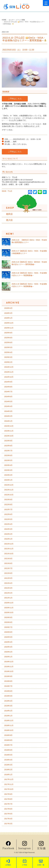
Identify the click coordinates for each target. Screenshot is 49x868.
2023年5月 (8, 460)
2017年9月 (8, 794)
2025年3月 (8, 357)
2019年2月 (8, 711)
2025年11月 (9, 328)
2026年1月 (8, 318)
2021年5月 (8, 578)
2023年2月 (8, 475)
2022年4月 (8, 524)
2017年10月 (9, 789)
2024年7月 (8, 392)
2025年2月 (8, 362)
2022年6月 (8, 514)
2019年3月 (8, 706)
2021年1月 (8, 598)
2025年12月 (9, 323)
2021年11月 (9, 549)
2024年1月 (8, 421)
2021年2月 (8, 593)
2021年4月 (8, 583)
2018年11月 (9, 725)
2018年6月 (8, 750)
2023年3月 (8, 470)
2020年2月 (8, 652)
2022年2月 (8, 534)
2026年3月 (8, 313)
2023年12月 (9, 426)
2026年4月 (8, 308)
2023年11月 (9, 431)
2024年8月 (8, 387)
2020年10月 (9, 612)
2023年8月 (8, 446)
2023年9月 (8, 441)
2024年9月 (8, 382)
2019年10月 (9, 671)
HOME (4, 20)
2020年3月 (8, 647)
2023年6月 (8, 455)
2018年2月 (8, 770)
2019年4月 (8, 701)
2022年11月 (9, 490)
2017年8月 (8, 799)
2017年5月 (8, 814)
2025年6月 (8, 342)
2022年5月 (8, 519)
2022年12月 (9, 485)
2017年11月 (9, 784)
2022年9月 (8, 500)
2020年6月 (8, 632)
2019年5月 (8, 696)
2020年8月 (8, 622)
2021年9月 (8, 559)
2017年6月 (8, 809)
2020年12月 (9, 603)
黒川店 (9, 220)
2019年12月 (9, 662)
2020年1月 (8, 657)
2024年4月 (8, 406)
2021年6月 (8, 573)
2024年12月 (9, 367)
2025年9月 (8, 333)
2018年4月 (8, 760)
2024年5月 (8, 401)
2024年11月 (9, 372)
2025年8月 (8, 338)
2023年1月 (8, 480)
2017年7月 (8, 804)
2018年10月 (9, 730)
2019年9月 (8, 676)
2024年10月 (9, 377)
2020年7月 (8, 627)
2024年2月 (8, 416)
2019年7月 (8, 686)
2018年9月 (8, 735)
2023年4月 (8, 465)
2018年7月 (8, 745)
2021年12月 (9, 544)
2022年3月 (8, 529)
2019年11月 (9, 667)
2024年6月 (8, 397)
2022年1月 (8, 539)
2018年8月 (8, 740)
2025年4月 (8, 352)
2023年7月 (8, 451)
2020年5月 (8, 637)
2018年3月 (8, 765)
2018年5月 (8, 755)
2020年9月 (8, 617)
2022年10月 (9, 495)
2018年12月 (9, 720)
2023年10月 (9, 436)
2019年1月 (8, 716)
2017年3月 (8, 824)
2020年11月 (9, 608)
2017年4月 (8, 819)
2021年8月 (8, 563)
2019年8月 (8, 681)
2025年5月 (8, 347)
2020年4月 (8, 642)
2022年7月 (8, 509)
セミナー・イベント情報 (17, 20)
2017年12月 (9, 779)
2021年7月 (8, 568)
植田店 (9, 214)
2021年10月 (9, 554)
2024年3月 (8, 411)
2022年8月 (8, 504)
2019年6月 (8, 691)
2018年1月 (8, 775)
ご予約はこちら (15, 99)
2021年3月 (8, 588)
